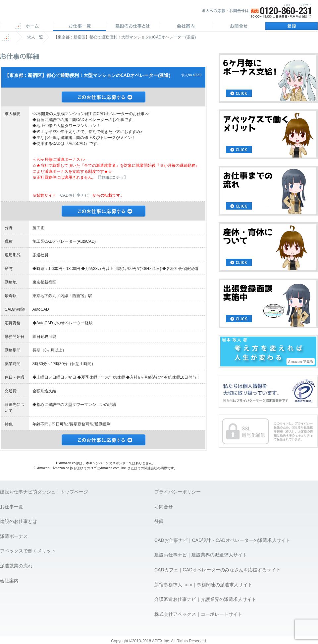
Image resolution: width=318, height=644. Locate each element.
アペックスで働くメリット (28, 551)
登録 (291, 27)
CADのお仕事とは (132, 27)
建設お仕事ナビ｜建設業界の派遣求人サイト (201, 555)
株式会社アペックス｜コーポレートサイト (198, 614)
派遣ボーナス (14, 536)
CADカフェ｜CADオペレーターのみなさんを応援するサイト (217, 570)
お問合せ (238, 27)
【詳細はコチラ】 (112, 177)
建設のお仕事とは (19, 521)
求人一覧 (35, 37)
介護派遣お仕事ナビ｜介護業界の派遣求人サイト (205, 599)
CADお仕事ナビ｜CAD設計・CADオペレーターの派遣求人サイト (222, 540)
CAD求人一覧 (79, 27)
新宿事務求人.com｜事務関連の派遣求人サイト (203, 585)
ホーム (26, 27)
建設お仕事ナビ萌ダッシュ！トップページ (44, 492)
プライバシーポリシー (178, 492)
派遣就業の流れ (16, 566)
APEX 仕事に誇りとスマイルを (47, 13)
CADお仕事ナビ (74, 195)
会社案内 (185, 27)
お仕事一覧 (12, 507)
